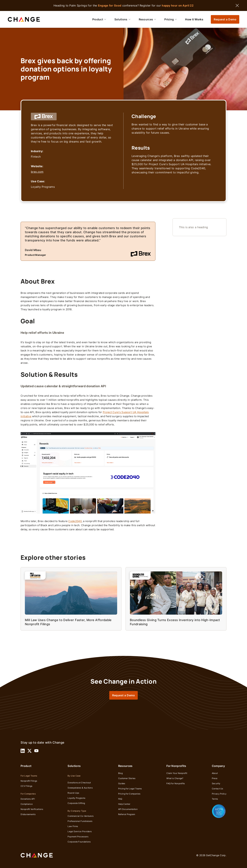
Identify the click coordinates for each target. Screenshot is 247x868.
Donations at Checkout (79, 783)
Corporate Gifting (76, 803)
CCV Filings (26, 786)
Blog (120, 773)
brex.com (37, 172)
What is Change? (175, 778)
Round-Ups (73, 793)
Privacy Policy (219, 794)
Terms (215, 799)
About (215, 773)
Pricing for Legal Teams (130, 789)
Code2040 (75, 521)
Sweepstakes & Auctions (80, 788)
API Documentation (128, 809)
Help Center (124, 804)
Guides (122, 783)
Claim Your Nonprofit (177, 773)
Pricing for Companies (129, 794)
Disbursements (28, 814)
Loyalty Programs (76, 798)
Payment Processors (78, 837)
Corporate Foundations (79, 842)
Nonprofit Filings (29, 781)
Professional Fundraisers (80, 821)
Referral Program (127, 814)
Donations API (28, 799)
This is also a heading (193, 227)
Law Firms (73, 826)
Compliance (27, 804)
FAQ (120, 799)
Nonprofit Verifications (32, 809)
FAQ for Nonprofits (176, 783)
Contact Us (217, 789)
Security (216, 783)
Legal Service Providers (80, 831)
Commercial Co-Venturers (81, 816)
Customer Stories (127, 778)
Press (215, 778)
